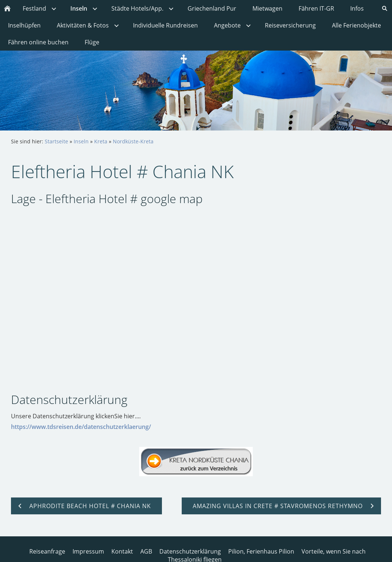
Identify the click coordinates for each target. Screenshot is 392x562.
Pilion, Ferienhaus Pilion (261, 551)
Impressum (88, 551)
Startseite (56, 141)
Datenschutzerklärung (190, 551)
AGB (146, 551)
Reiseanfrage (47, 551)
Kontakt (122, 551)
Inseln (81, 141)
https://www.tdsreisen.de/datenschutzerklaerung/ (81, 427)
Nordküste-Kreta (133, 141)
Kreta (101, 141)
